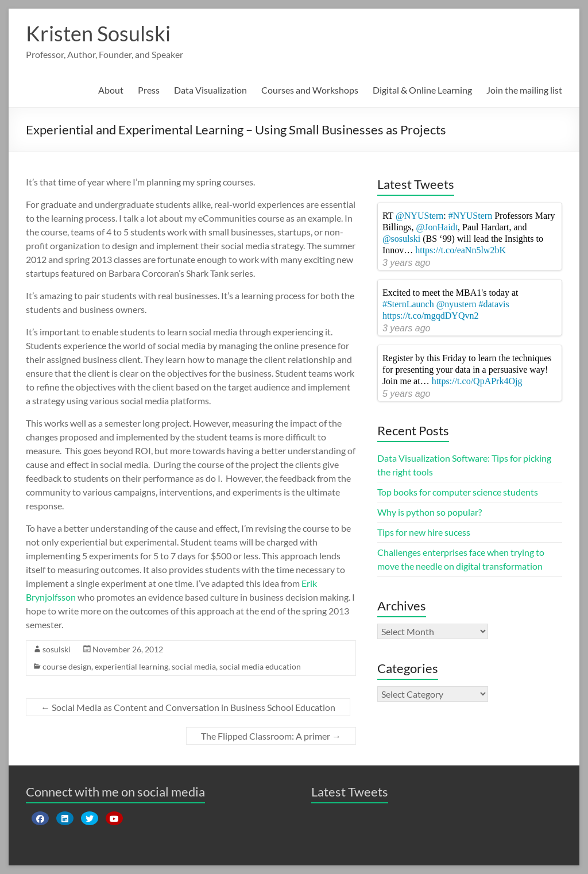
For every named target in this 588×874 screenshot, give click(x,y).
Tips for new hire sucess (424, 532)
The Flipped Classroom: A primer (271, 736)
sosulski (57, 649)
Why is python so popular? (430, 512)
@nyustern (457, 304)
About (111, 90)
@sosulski (401, 239)
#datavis (494, 304)
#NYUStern (470, 216)
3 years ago (407, 263)
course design (67, 666)
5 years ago (407, 394)
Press (149, 90)
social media (194, 666)
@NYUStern (419, 216)
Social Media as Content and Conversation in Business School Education (188, 707)
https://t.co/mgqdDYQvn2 (431, 316)
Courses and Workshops (310, 90)
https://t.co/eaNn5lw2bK (461, 250)
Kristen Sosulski (98, 33)
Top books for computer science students (458, 492)
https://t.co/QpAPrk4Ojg (477, 381)
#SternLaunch (408, 304)
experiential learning (131, 666)
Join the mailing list (524, 90)
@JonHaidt (437, 227)
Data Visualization (210, 90)
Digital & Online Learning (422, 90)
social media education (260, 666)
